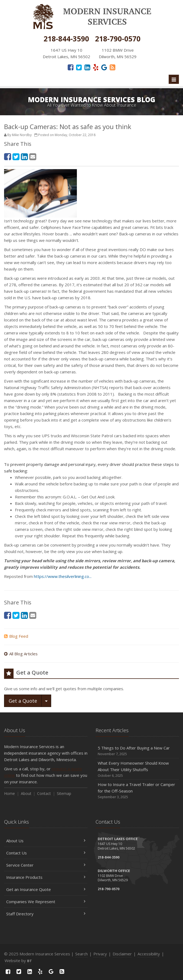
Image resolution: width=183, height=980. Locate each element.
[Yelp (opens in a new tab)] (96, 67)
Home (9, 793)
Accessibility (149, 954)
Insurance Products (46, 877)
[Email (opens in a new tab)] (33, 157)
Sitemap (64, 793)
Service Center (46, 865)
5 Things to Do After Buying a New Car (137, 751)
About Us (46, 841)
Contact (44, 793)
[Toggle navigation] (174, 79)
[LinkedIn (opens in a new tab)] (87, 67)
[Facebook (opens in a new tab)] (71, 67)
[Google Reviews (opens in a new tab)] (104, 67)
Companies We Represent (46, 902)
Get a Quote (23, 701)
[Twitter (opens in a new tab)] (79, 67)
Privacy (100, 954)
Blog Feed (16, 636)
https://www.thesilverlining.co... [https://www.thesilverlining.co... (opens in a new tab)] (63, 576)
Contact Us (46, 853)
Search (81, 954)
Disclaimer (122, 954)
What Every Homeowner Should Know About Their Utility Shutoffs (137, 769)
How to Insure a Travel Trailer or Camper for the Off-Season (137, 791)
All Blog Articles (21, 654)
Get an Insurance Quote (46, 889)
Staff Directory (46, 914)
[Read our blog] (112, 67)
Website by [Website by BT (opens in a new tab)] (18, 961)
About (26, 793)
